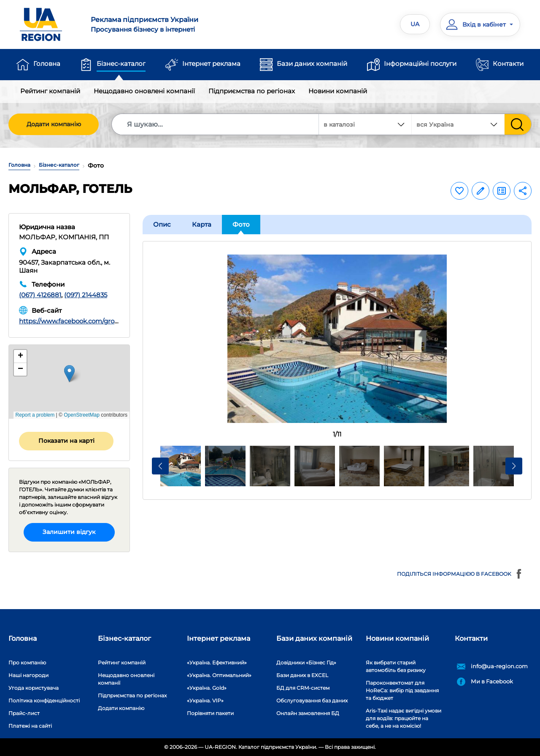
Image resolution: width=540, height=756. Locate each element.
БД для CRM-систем (303, 688)
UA (415, 24)
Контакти (508, 64)
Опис (162, 224)
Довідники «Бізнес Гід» (306, 663)
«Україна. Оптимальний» (219, 675)
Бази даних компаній (312, 64)
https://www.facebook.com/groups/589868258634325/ (103, 321)
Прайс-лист (24, 713)
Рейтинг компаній (50, 91)
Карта (202, 224)
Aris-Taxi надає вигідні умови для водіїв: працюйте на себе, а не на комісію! (404, 718)
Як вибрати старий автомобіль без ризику (396, 666)
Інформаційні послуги (420, 64)
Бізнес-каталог (121, 64)
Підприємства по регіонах (252, 91)
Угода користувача (34, 688)
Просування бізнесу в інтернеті (175, 24)
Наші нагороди (28, 675)
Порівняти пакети (210, 713)
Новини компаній (338, 91)
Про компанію (27, 663)
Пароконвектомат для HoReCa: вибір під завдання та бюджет (402, 690)
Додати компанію (54, 124)
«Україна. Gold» (207, 688)
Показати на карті (66, 441)
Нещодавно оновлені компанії (144, 91)
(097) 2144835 (86, 295)
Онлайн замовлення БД (308, 713)
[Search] (216, 124)
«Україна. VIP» (205, 700)
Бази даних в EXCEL (302, 675)
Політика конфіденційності (44, 700)
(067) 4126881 (40, 295)
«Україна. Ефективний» (217, 663)
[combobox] (458, 124)
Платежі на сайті (30, 726)
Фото (241, 224)
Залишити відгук (69, 532)
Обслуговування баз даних (312, 700)
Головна (47, 64)
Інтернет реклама (211, 64)
